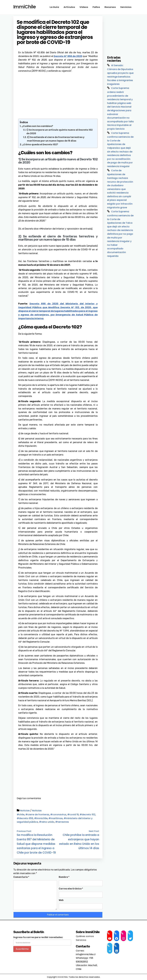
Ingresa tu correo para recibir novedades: (38, 937)
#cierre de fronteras (37, 815)
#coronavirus (58, 815)
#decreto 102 (87, 815)
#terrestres (62, 822)
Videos (84, 7)
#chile (21, 815)
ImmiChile (25, 7)
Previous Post (24, 831)
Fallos (96, 7)
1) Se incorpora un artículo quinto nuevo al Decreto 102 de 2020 (60, 132)
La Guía (54, 7)
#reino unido (47, 822)
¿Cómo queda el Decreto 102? (40, 144)
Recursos (110, 7)
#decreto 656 (25, 818)
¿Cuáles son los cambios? (37, 126)
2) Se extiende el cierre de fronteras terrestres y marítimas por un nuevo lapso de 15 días (56, 139)
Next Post (94, 831)
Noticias (25, 811)
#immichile (41, 818)
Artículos (69, 7)
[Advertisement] (58, 94)
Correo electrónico (71, 889)
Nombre (64, 877)
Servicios (126, 7)
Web (61, 900)
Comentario (21, 877)
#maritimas (56, 818)
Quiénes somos (85, 936)
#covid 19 (73, 815)
